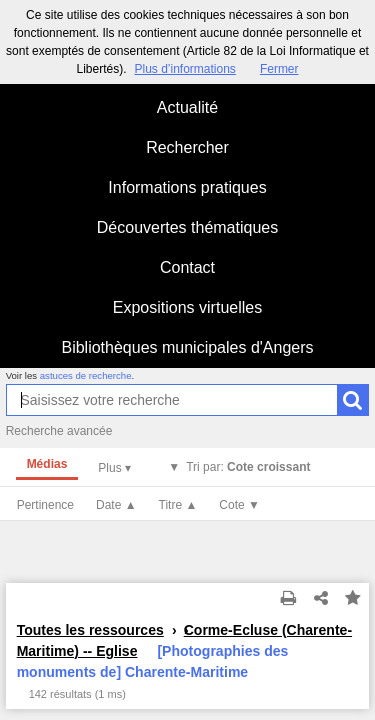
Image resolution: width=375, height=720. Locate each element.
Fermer (279, 69)
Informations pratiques (187, 187)
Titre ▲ (178, 505)
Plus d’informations (184, 69)
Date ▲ (116, 505)
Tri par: (248, 467)
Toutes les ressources (90, 630)
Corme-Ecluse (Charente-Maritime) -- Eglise (184, 640)
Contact (187, 267)
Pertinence (45, 505)
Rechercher (187, 147)
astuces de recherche (86, 375)
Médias (47, 464)
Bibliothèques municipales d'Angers (187, 347)
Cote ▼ (239, 505)
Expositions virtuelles (187, 307)
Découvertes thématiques (187, 227)
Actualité (187, 107)
